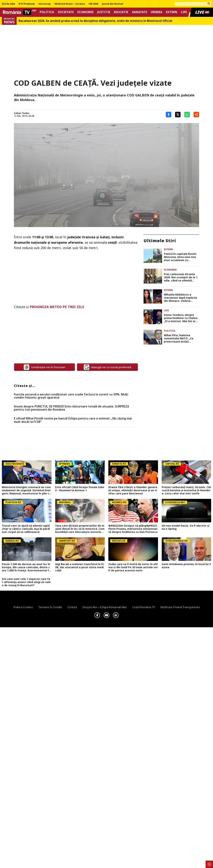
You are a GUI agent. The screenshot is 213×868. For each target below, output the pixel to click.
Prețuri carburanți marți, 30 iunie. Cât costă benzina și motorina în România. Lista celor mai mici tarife (186, 490)
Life (184, 12)
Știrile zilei (8, 4)
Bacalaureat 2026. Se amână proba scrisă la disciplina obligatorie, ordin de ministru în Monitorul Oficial (95, 21)
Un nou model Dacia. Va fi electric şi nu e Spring (185, 527)
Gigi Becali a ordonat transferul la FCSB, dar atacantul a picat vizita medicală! (80, 567)
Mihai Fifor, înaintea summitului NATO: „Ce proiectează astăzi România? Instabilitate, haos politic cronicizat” (180, 338)
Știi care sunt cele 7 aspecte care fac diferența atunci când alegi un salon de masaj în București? (26, 582)
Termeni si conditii (50, 607)
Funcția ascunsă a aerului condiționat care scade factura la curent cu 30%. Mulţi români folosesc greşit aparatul (71, 396)
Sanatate (139, 12)
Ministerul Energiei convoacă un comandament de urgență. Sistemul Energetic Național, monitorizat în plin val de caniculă (26, 490)
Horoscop (45, 4)
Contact (72, 607)
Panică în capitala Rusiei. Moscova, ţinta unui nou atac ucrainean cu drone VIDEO (180, 257)
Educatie (121, 12)
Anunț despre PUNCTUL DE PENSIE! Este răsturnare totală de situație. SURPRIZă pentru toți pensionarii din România (71, 408)
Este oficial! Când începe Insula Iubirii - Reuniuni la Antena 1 (80, 489)
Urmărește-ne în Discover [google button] (45, 367)
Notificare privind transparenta (180, 607)
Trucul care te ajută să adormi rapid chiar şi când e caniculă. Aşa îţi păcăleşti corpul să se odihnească (26, 529)
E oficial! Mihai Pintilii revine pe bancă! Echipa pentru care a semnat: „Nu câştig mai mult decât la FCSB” (73, 420)
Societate (66, 12)
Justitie (104, 12)
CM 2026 (93, 4)
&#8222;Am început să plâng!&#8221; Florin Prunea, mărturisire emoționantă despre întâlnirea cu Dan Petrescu (133, 529)
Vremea (157, 12)
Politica (47, 12)
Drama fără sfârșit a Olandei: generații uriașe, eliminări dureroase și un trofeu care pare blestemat (133, 490)
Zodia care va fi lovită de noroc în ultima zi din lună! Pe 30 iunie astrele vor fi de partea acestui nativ (133, 567)
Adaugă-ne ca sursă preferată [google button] (108, 367)
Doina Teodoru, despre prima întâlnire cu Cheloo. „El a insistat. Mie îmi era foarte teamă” (181, 318)
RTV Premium (27, 4)
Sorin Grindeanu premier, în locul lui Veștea (186, 566)
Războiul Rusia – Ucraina (70, 4)
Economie (85, 12)
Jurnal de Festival (113, 4)
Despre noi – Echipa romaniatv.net (105, 607)
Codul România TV (144, 607)
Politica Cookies (23, 607)
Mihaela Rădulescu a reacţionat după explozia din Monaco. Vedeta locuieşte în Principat (180, 298)
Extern (172, 12)
